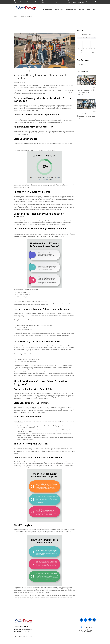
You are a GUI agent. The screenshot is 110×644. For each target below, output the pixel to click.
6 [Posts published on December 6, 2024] (89, 42)
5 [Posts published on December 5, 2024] (86, 42)
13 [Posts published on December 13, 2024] (89, 44)
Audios (80, 64)
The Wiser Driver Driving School (22, 595)
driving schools (51, 464)
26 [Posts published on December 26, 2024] (86, 48)
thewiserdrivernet (20, 83)
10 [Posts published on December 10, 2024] (81, 44)
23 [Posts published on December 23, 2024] (79, 48)
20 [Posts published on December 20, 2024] (89, 46)
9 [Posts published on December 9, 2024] (79, 44)
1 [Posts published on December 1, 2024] (95, 40)
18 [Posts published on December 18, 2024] (84, 46)
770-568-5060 (87, 627)
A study (20, 411)
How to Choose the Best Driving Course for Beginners (85, 92)
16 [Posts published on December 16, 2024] (79, 46)
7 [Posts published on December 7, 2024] (92, 42)
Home (15, 17)
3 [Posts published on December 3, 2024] (81, 42)
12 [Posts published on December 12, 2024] (86, 44)
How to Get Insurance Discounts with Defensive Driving (86, 116)
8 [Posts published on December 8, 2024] (95, 42)
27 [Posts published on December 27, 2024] (89, 48)
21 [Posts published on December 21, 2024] (92, 46)
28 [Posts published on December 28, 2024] (92, 48)
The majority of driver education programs (55, 235)
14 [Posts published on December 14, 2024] (92, 44)
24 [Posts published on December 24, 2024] (81, 48)
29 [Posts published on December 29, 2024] (95, 48)
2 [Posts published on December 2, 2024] (79, 42)
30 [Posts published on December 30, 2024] (79, 50)
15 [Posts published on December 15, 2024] (95, 44)
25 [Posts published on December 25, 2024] (84, 48)
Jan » (93, 52)
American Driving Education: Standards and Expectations (40, 77)
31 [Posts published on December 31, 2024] (81, 50)
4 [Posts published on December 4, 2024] (84, 42)
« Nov (80, 52)
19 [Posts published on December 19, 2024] (86, 46)
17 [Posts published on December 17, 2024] (81, 46)
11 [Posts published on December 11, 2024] (84, 44)
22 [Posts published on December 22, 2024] (95, 46)
